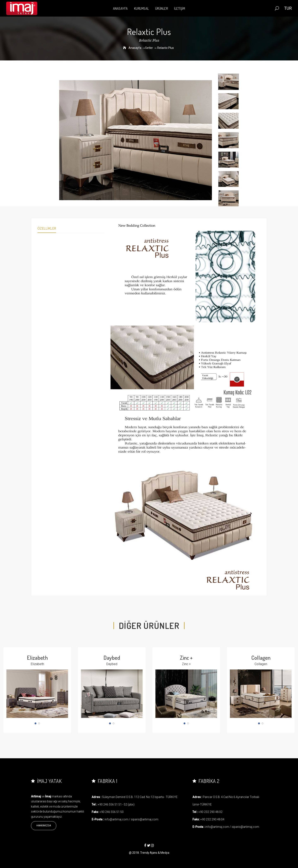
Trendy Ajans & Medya (155, 853)
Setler (149, 48)
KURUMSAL (142, 8)
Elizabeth (37, 657)
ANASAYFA (120, 8)
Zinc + (186, 657)
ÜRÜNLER (162, 8)
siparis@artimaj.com (145, 819)
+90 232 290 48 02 (210, 812)
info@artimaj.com (116, 819)
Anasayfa (135, 48)
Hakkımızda (44, 826)
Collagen (261, 657)
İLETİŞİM (180, 8)
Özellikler (47, 228)
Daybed (112, 657)
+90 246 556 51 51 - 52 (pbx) (116, 804)
